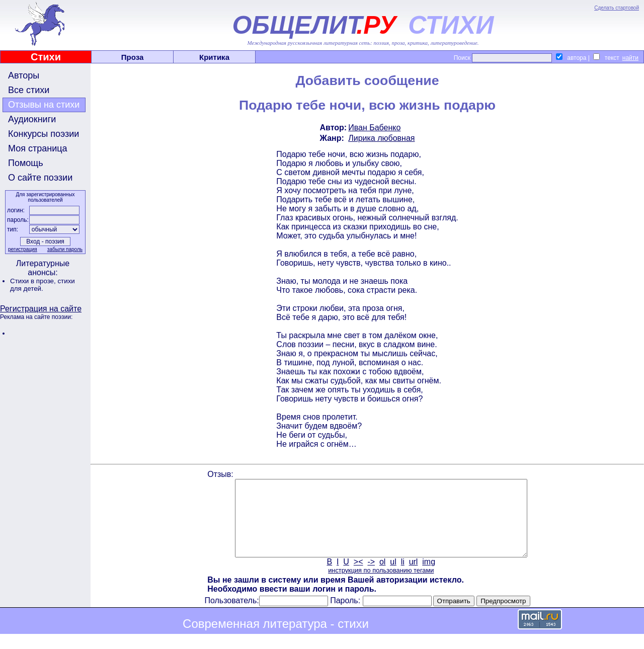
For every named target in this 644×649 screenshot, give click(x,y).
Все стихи (29, 90)
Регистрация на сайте (41, 309)
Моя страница (38, 148)
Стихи (46, 57)
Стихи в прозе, (34, 281)
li (403, 577)
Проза (133, 57)
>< (358, 577)
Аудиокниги (32, 119)
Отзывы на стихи (44, 105)
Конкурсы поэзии (44, 134)
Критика (214, 57)
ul (393, 577)
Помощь (26, 163)
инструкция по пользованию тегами (381, 585)
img (429, 577)
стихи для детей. (43, 285)
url (414, 577)
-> (371, 577)
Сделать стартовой (617, 8)
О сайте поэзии (40, 178)
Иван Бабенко (374, 128)
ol (382, 577)
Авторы (24, 75)
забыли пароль (65, 249)
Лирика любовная (381, 138)
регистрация (23, 249)
